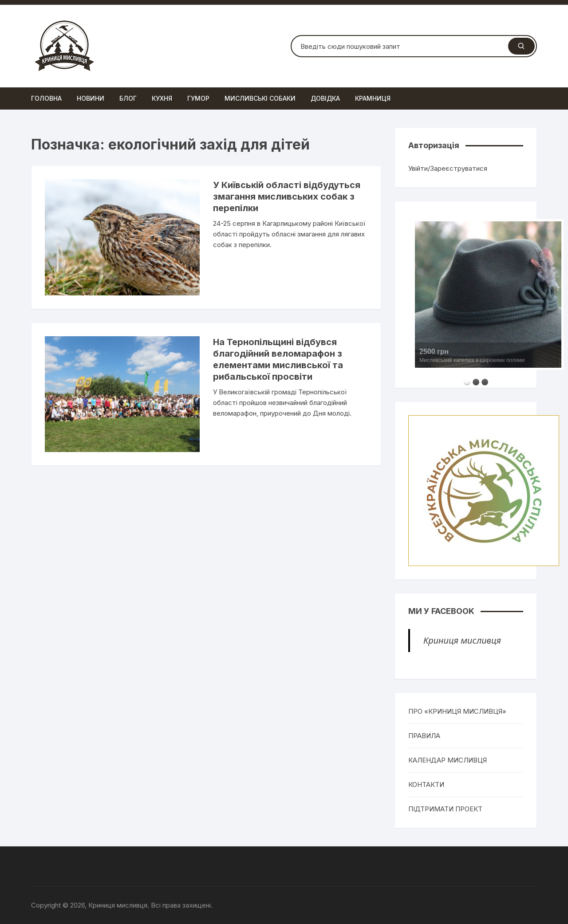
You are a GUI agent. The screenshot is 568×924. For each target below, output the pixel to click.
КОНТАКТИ (426, 784)
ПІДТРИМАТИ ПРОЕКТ (445, 809)
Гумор (198, 98)
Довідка (325, 98)
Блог (128, 98)
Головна (46, 98)
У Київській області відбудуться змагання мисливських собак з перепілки (287, 197)
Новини (91, 98)
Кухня (162, 98)
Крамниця (373, 98)
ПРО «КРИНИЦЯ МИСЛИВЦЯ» (457, 711)
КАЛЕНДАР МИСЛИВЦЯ (448, 760)
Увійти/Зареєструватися (448, 168)
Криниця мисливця (462, 640)
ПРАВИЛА (424, 736)
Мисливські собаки (260, 98)
